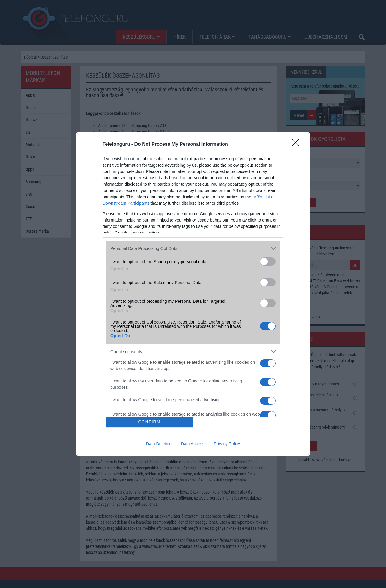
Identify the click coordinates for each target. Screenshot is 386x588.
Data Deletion (159, 444)
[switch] (268, 262)
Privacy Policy (227, 444)
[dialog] (193, 294)
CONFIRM (149, 422)
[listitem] (193, 248)
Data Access (193, 444)
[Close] (297, 145)
